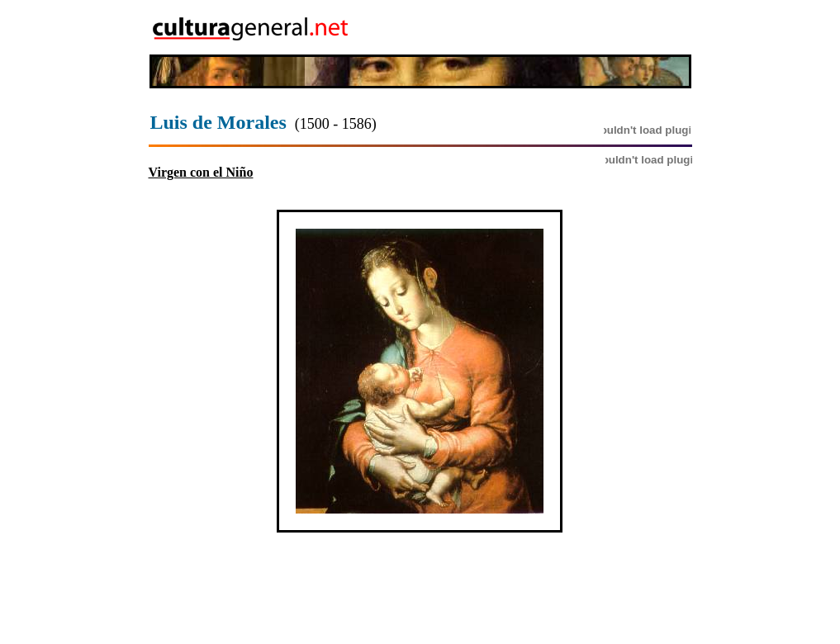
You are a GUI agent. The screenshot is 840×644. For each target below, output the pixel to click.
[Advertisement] (596, 27)
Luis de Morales (218, 122)
